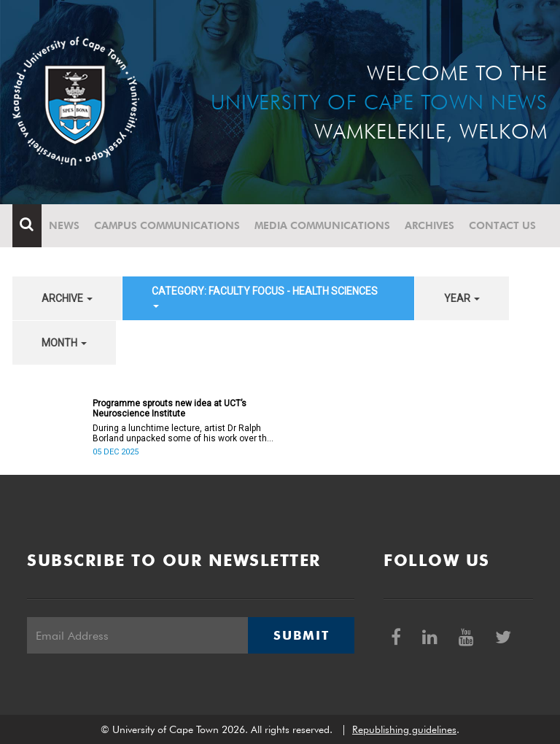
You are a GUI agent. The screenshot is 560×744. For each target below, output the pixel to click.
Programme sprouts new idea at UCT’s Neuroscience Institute (170, 408)
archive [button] (67, 298)
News (64, 225)
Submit (301, 635)
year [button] (462, 298)
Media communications (322, 225)
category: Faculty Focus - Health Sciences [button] (265, 297)
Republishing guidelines (404, 729)
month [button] (64, 343)
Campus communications (167, 225)
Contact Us (502, 225)
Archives (429, 225)
